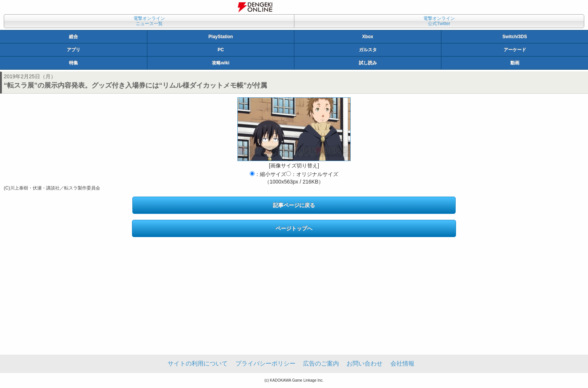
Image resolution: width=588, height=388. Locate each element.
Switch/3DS (515, 37)
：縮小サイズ (268, 174)
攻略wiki (221, 63)
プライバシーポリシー (265, 363)
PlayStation (221, 37)
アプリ (73, 50)
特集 (73, 63)
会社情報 (402, 363)
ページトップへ (294, 228)
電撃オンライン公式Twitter (439, 21)
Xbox (368, 37)
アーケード (515, 50)
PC (221, 50)
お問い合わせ (364, 363)
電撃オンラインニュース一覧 (149, 21)
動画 (515, 63)
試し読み (368, 63)
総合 (73, 37)
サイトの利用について (198, 363)
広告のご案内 (321, 363)
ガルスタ (368, 50)
